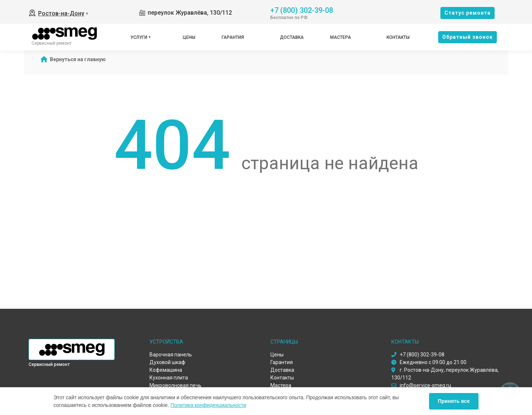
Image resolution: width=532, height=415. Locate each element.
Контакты (398, 37)
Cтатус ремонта (468, 13)
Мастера (341, 37)
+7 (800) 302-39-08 (302, 10)
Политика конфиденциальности (208, 405)
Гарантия (233, 37)
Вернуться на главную (78, 59)
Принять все (454, 401)
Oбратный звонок (468, 37)
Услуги (139, 37)
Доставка (292, 37)
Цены (189, 37)
